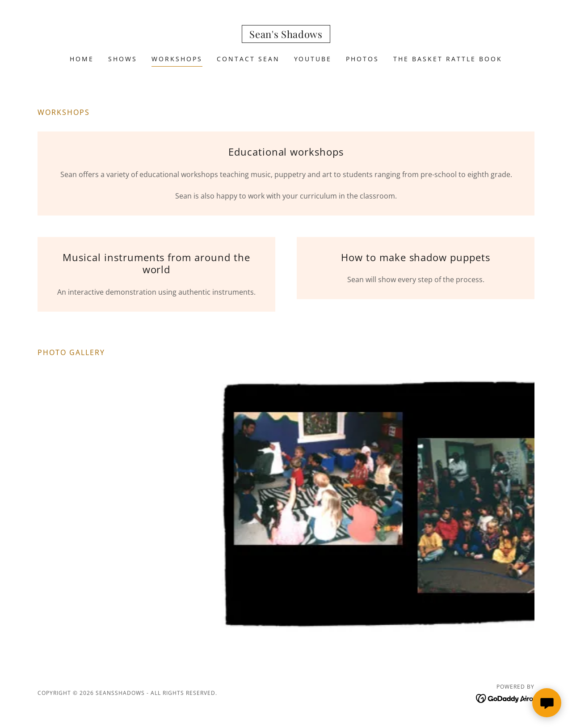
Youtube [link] (313, 59)
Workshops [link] (177, 59)
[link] (286, 35)
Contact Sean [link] (248, 59)
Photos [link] (362, 59)
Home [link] (82, 59)
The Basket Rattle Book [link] (448, 59)
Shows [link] (123, 59)
